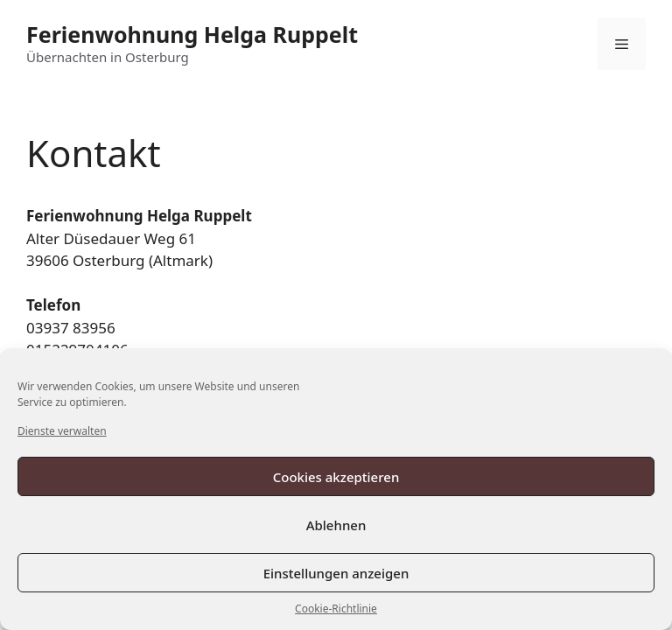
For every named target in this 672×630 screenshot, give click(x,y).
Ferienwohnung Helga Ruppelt (192, 34)
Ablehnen (336, 525)
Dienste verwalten (62, 431)
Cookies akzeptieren (336, 477)
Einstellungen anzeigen (336, 573)
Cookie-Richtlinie (336, 609)
